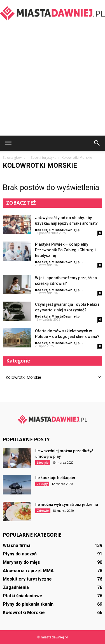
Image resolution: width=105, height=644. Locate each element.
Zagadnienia (16, 587)
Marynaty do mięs (21, 562)
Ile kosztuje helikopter (55, 478)
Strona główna (14, 158)
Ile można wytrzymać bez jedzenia (67, 505)
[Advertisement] (53, 80)
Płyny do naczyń (20, 554)
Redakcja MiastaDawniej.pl (58, 230)
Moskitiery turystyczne (27, 579)
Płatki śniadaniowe (23, 596)
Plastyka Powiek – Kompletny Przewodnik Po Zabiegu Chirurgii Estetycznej (65, 250)
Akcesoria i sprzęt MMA (28, 571)
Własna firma (17, 545)
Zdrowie (43, 511)
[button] (97, 143)
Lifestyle (43, 463)
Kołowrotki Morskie (24, 613)
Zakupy (42, 484)
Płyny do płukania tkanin (28, 604)
